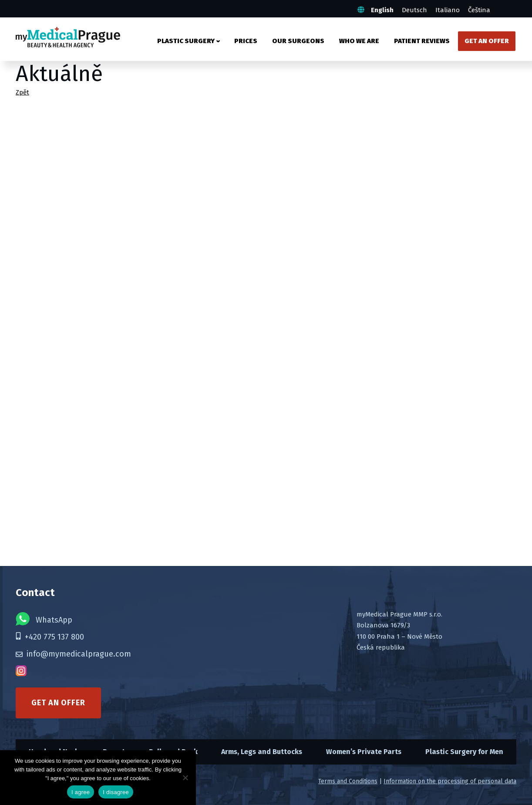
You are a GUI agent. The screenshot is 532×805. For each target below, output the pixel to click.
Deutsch (414, 10)
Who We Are (359, 41)
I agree (81, 792)
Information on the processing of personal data (450, 781)
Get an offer (58, 703)
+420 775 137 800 (50, 637)
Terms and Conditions (348, 781)
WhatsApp (44, 619)
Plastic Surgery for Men (464, 752)
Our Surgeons (298, 41)
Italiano (448, 10)
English (382, 10)
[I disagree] (185, 778)
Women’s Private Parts (364, 752)
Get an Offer (487, 41)
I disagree (116, 792)
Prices (246, 41)
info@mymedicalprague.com (73, 654)
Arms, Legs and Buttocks (262, 752)
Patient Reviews (422, 41)
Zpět (22, 92)
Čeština (479, 10)
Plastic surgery (186, 41)
